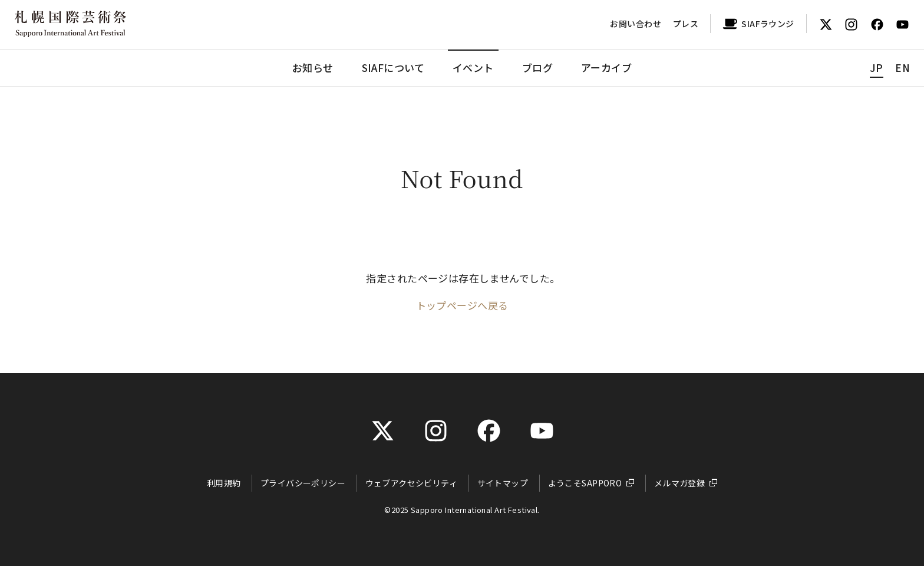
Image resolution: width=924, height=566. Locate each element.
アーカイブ (606, 68)
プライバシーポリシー (303, 483)
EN (902, 68)
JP (877, 68)
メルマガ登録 (680, 483)
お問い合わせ (636, 24)
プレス (686, 24)
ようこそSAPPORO (585, 483)
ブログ (537, 68)
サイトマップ (503, 483)
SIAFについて (393, 68)
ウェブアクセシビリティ (412, 483)
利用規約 (224, 483)
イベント (473, 68)
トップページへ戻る (462, 305)
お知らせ (313, 68)
